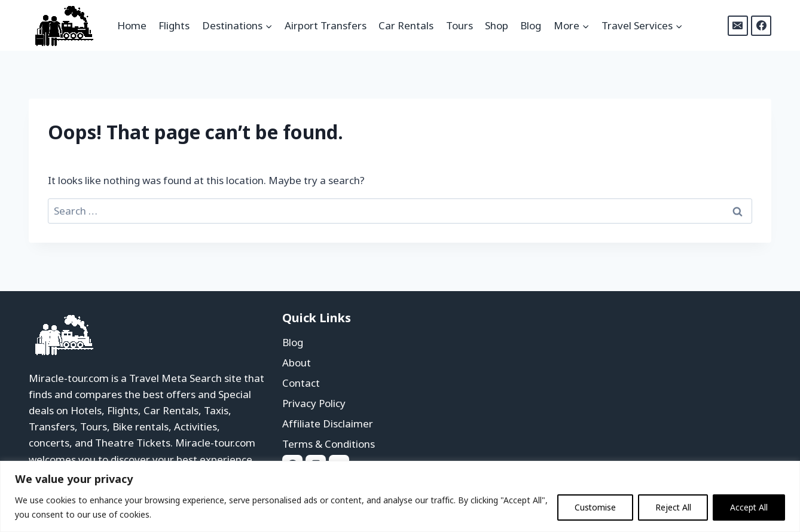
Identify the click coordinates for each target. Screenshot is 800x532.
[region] (400, 496)
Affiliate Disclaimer (328, 424)
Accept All (749, 507)
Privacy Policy (314, 403)
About (297, 363)
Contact (301, 383)
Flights (174, 25)
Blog (531, 25)
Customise (593, 507)
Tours (459, 25)
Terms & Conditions (329, 444)
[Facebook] (761, 26)
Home (132, 25)
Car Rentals (406, 25)
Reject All (672, 507)
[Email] (738, 26)
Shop (497, 25)
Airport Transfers (326, 25)
